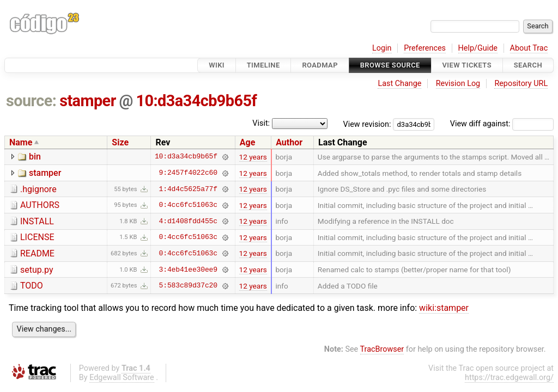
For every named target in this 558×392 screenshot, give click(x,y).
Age (248, 142)
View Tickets (467, 65)
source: (31, 101)
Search (528, 65)
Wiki (217, 65)
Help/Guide (478, 48)
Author (289, 142)
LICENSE (37, 237)
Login (382, 48)
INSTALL (37, 221)
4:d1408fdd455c (188, 221)
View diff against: (502, 124)
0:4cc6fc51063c (188, 205)
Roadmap (320, 65)
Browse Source (390, 65)
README (37, 253)
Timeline (263, 65)
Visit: (261, 123)
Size (120, 142)
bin (35, 157)
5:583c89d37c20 (188, 286)
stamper (88, 101)
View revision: (367, 124)
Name (21, 142)
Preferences (425, 48)
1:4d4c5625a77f (188, 189)
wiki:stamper (444, 308)
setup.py (37, 270)
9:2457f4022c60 (188, 173)
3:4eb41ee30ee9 (188, 269)
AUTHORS (40, 205)
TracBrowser (382, 349)
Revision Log (458, 84)
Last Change (399, 84)
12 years (253, 157)
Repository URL (521, 84)
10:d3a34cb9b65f (197, 101)
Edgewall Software (122, 378)
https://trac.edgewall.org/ (509, 378)
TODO (32, 286)
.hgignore (38, 189)
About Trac (529, 48)
